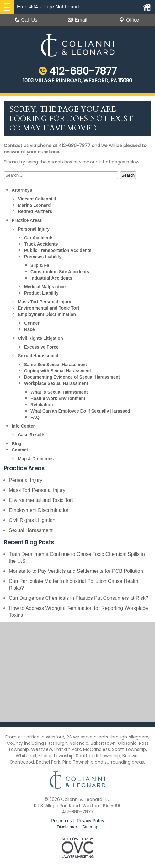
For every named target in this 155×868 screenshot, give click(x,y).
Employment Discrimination (47, 314)
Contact (20, 450)
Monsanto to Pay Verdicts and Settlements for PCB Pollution (76, 571)
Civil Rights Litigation (40, 338)
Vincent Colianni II (37, 199)
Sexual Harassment (38, 356)
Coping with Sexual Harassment (58, 371)
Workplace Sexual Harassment (56, 383)
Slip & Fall (41, 265)
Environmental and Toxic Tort (49, 308)
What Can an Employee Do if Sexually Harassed (80, 411)
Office (129, 20)
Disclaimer (67, 827)
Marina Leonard (34, 205)
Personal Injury (34, 229)
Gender (32, 323)
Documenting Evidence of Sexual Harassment (72, 377)
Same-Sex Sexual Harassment (56, 365)
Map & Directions (36, 459)
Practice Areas (27, 220)
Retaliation (42, 405)
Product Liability (41, 293)
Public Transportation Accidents (58, 250)
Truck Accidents (41, 244)
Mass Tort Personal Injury (45, 302)
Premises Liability (43, 257)
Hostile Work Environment (58, 398)
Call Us (26, 20)
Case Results (32, 435)
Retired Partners (35, 211)
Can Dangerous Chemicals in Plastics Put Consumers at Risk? (79, 598)
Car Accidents (39, 238)
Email (77, 20)
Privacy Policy (91, 821)
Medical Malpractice (45, 287)
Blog (16, 444)
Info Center (23, 426)
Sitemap (90, 827)
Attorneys (22, 190)
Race (29, 329)
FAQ (35, 417)
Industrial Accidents (51, 278)
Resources (61, 821)
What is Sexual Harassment (59, 392)
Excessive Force (41, 347)
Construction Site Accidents (60, 272)
